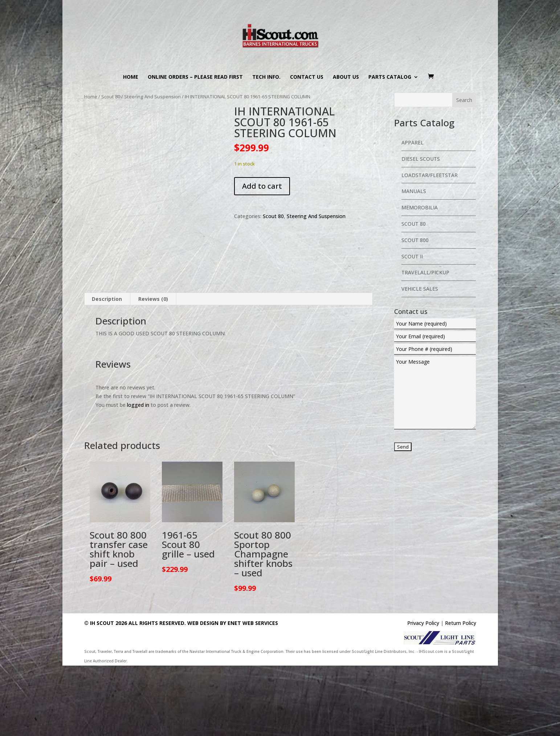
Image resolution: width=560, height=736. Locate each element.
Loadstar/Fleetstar (430, 175)
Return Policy (461, 694)
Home (131, 77)
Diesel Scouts (421, 159)
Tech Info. (266, 77)
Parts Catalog (390, 77)
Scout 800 (415, 240)
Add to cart (262, 186)
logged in (138, 476)
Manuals (414, 191)
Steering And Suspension (152, 97)
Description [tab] (107, 369)
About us (346, 77)
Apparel (412, 142)
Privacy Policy (423, 694)
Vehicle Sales (420, 289)
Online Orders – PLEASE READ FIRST (195, 77)
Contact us (307, 77)
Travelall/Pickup (425, 272)
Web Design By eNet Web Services (233, 694)
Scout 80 (111, 97)
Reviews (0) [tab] (153, 369)
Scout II (412, 256)
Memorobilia (420, 207)
